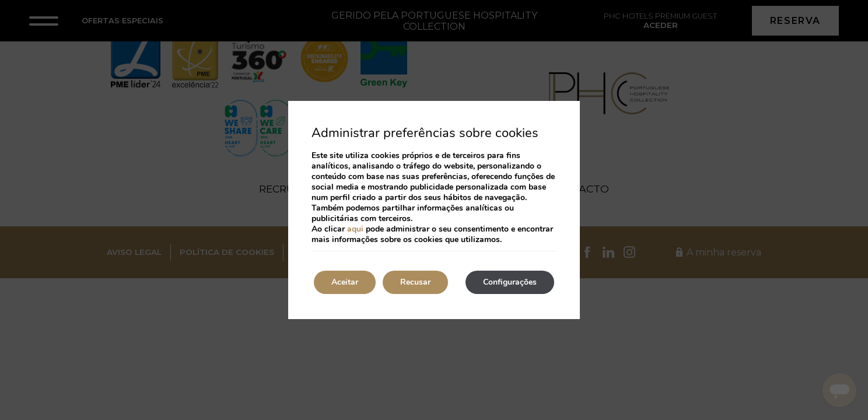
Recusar (415, 282)
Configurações (510, 282)
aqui (355, 229)
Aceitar (345, 282)
